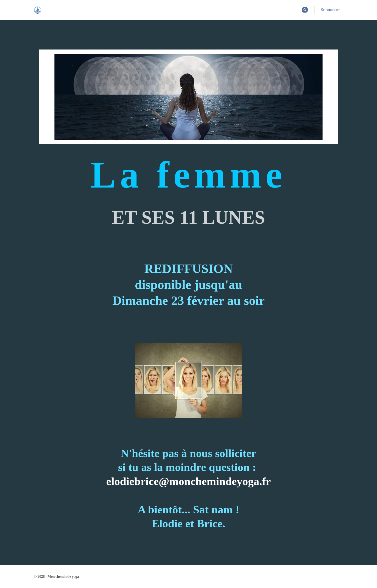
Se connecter (330, 10)
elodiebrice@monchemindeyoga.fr (189, 481)
